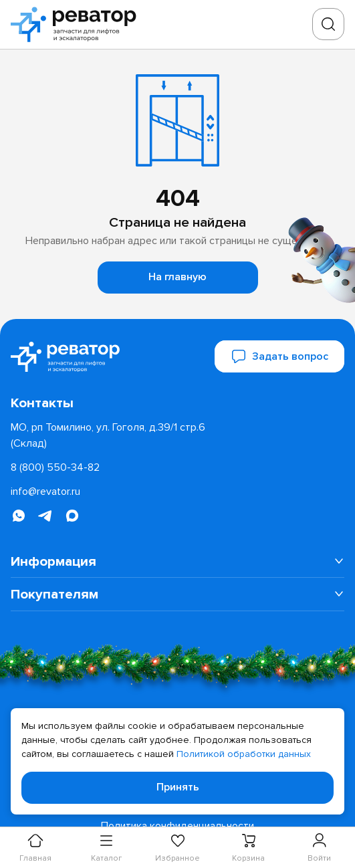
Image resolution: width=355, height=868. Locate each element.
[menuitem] (177, 561)
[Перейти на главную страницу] (78, 24)
